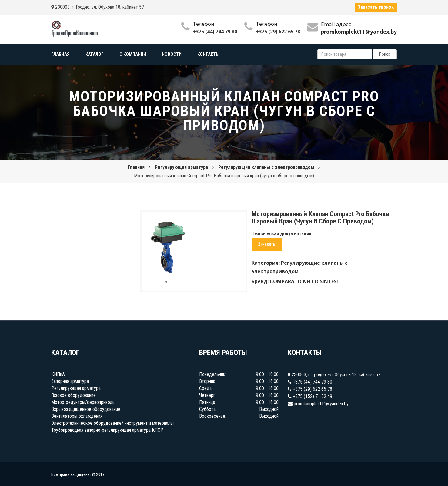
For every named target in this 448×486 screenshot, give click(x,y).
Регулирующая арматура (181, 167)
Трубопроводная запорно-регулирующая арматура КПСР (107, 430)
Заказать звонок (376, 7)
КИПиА (58, 374)
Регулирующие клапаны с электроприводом (266, 167)
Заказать (267, 244)
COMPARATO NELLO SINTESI (304, 281)
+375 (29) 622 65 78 (278, 32)
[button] (181, 222)
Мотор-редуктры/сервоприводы (83, 402)
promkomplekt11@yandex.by (321, 404)
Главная (136, 167)
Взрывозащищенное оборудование (86, 409)
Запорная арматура (70, 381)
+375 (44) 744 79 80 (215, 32)
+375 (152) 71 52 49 (313, 396)
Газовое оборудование (74, 395)
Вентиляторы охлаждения (77, 416)
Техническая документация (281, 234)
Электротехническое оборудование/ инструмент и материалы (112, 423)
